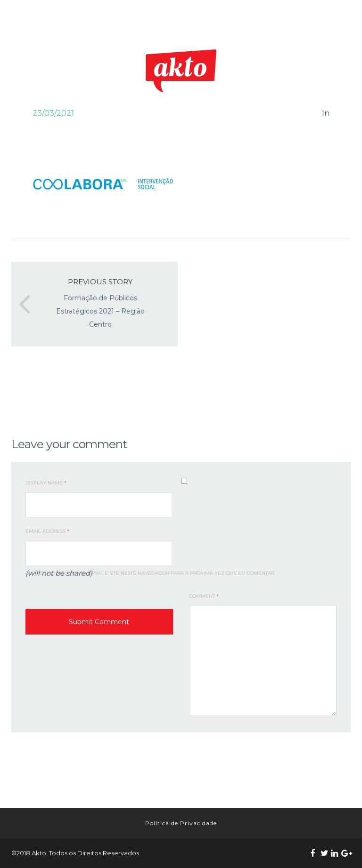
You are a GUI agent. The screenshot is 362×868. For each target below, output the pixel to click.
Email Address (47, 531)
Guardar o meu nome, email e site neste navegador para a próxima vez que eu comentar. (150, 573)
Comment (204, 596)
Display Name (46, 483)
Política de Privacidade (181, 823)
